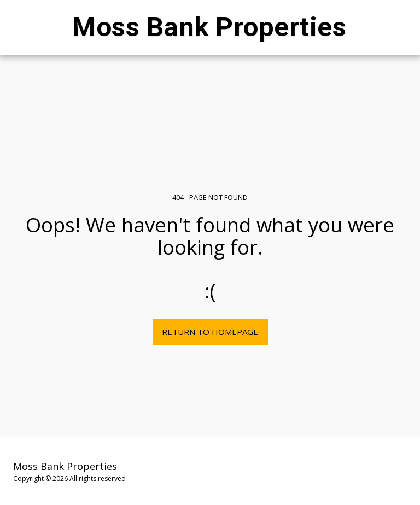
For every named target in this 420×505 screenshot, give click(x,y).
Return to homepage (210, 332)
